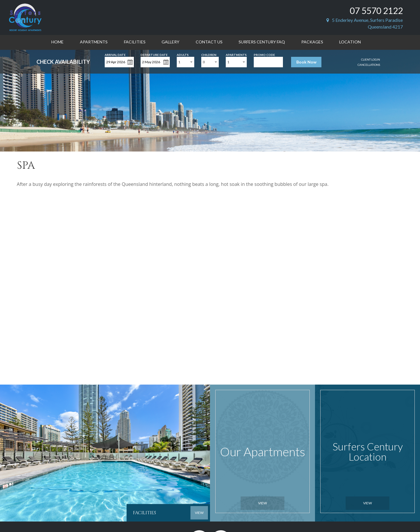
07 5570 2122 (376, 10)
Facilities (135, 42)
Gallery (170, 42)
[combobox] (185, 62)
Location (350, 42)
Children (209, 54)
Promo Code (264, 54)
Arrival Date (115, 54)
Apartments (94, 42)
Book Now (306, 62)
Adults (183, 54)
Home (57, 42)
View (262, 503)
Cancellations (369, 65)
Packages (312, 42)
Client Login (371, 59)
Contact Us (209, 42)
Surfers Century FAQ (262, 42)
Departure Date (154, 54)
